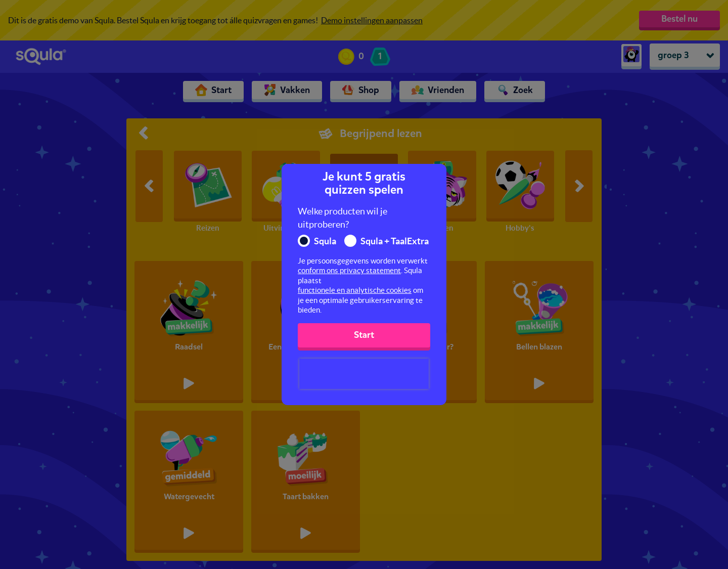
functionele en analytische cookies (355, 290)
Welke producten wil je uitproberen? (343, 218)
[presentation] (364, 374)
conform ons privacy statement (349, 270)
